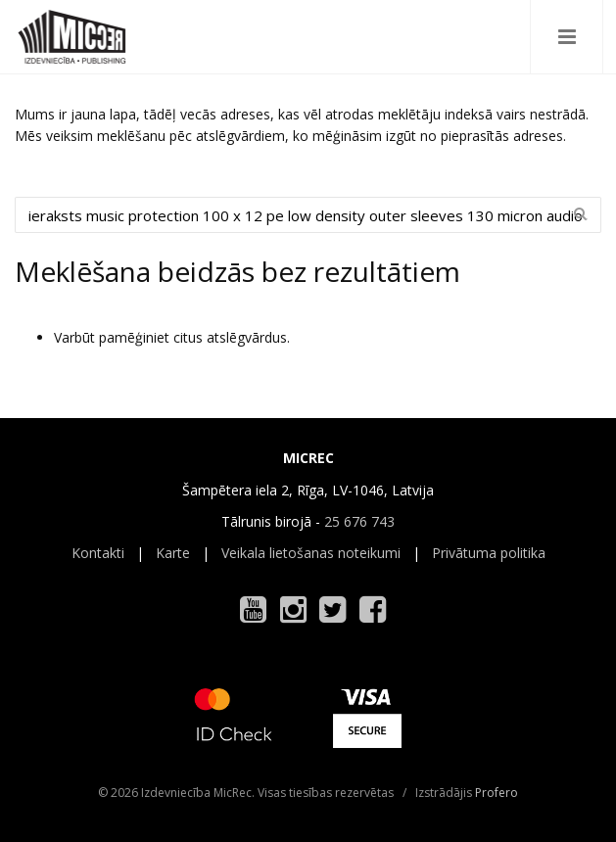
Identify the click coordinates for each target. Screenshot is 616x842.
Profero (497, 793)
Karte (173, 553)
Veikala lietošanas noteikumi (311, 553)
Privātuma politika (489, 553)
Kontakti (98, 553)
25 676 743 (359, 521)
